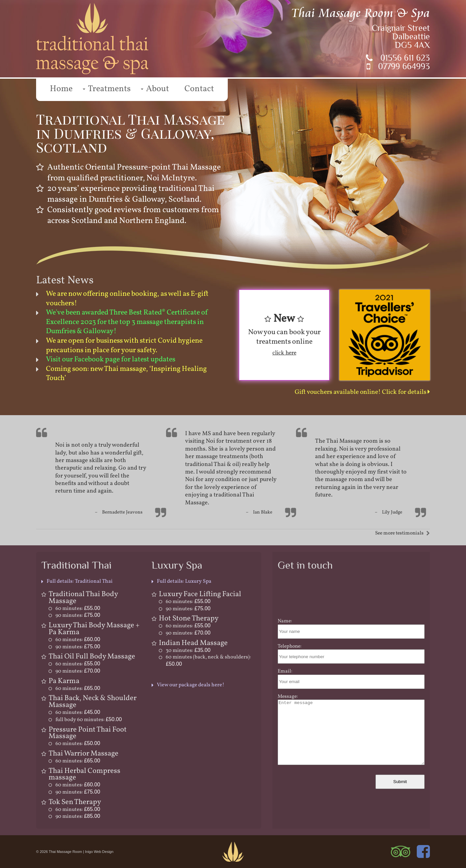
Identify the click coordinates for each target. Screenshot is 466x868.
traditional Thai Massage (220, 499)
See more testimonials (399, 533)
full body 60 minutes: (89, 720)
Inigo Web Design (99, 852)
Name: (285, 621)
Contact (199, 89)
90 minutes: (78, 616)
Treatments (109, 89)
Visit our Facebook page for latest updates (111, 360)
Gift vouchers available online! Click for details (362, 392)
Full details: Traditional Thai (80, 581)
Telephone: (290, 646)
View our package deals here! (191, 685)
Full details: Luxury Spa (184, 581)
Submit (400, 782)
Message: (288, 696)
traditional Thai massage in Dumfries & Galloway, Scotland (131, 194)
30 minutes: (188, 651)
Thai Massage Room (66, 852)
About (158, 89)
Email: (285, 671)
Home (61, 89)
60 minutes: (78, 609)
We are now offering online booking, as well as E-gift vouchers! (127, 299)
